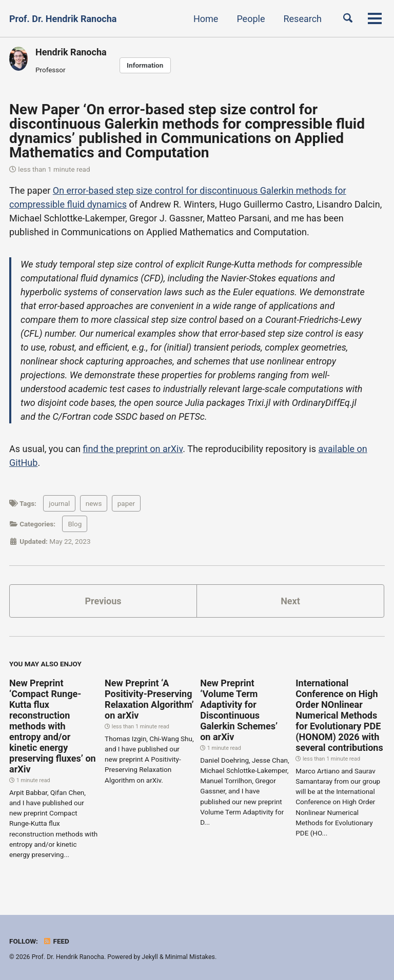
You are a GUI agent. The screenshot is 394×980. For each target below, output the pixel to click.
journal (59, 503)
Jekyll (150, 957)
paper (126, 503)
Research (302, 19)
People (251, 19)
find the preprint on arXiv (133, 449)
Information (145, 65)
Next (290, 601)
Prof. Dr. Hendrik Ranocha (63, 19)
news (94, 503)
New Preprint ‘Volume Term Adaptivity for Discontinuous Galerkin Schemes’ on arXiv (239, 710)
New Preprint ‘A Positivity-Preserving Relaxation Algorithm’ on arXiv (149, 699)
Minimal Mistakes (190, 957)
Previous (103, 601)
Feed (56, 941)
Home (206, 19)
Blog (75, 524)
